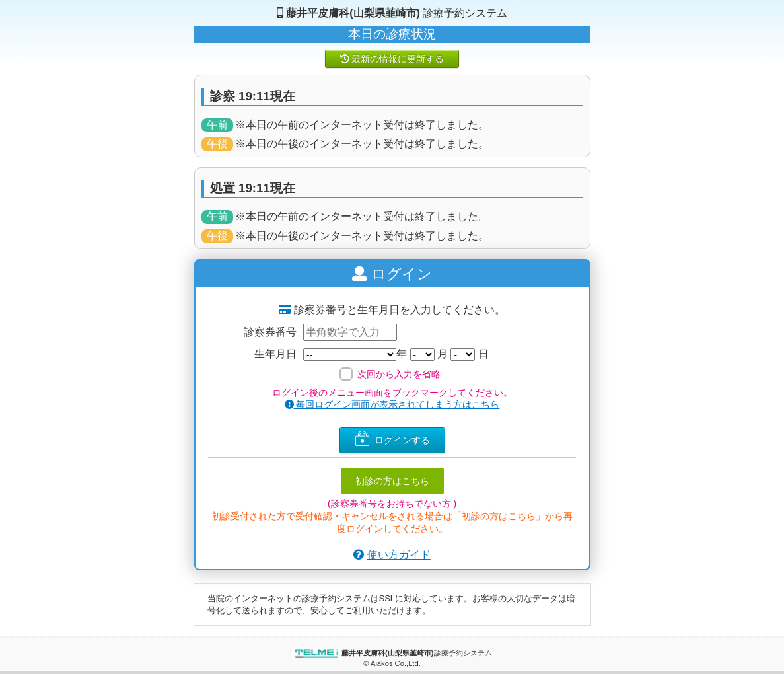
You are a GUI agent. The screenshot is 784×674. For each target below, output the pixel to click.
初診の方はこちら (392, 481)
